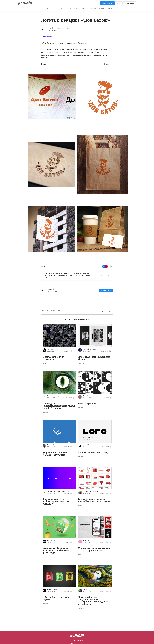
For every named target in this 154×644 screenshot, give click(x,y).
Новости (85, 8)
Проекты (64, 8)
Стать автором (107, 3)
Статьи (56, 8)
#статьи (45, 363)
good (49, 28)
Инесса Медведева (54, 396)
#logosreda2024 (48, 37)
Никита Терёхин (53, 590)
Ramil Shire (87, 445)
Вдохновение (75, 8)
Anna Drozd (87, 396)
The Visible (51, 349)
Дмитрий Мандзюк (90, 349)
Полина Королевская (55, 445)
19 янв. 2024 (59, 28)
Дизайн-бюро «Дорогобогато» (58, 492)
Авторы (94, 8)
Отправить (106, 312)
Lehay (85, 590)
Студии (102, 8)
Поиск (110, 8)
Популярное (46, 8)
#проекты (81, 363)
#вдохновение (47, 459)
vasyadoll (86, 541)
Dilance (50, 541)
